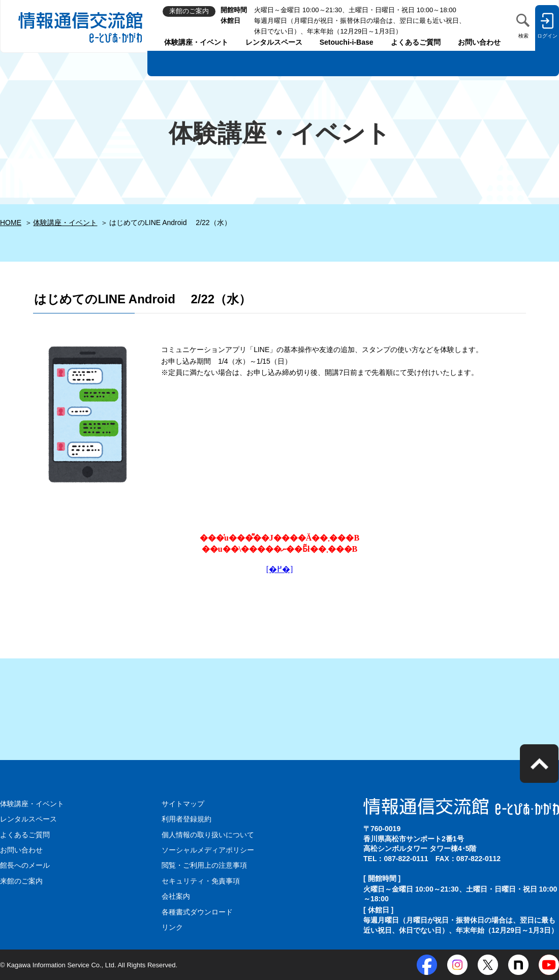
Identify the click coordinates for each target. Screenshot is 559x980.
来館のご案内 (21, 881)
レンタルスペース (274, 42)
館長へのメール (25, 865)
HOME (11, 223)
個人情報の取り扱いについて (208, 835)
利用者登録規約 (187, 819)
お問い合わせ (479, 42)
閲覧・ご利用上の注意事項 (204, 865)
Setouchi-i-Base (347, 42)
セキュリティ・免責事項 (201, 881)
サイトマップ (183, 804)
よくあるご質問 (416, 42)
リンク (172, 927)
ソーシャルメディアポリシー (208, 850)
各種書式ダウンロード (197, 912)
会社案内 (176, 896)
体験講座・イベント (196, 42)
